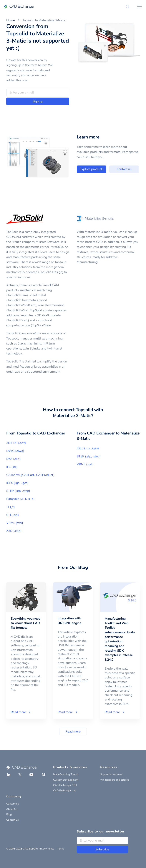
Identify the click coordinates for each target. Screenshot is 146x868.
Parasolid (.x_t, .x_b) (20, 499)
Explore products (104, 169)
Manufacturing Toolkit (66, 774)
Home (11, 20)
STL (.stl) (13, 515)
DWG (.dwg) (15, 451)
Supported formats (111, 774)
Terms (61, 849)
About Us (12, 809)
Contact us (13, 820)
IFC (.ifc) (12, 467)
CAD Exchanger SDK (65, 785)
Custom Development (66, 780)
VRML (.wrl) (15, 523)
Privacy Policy (46, 849)
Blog (9, 814)
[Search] (127, 7)
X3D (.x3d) (14, 531)
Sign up (38, 101)
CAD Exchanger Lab (65, 791)
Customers (13, 804)
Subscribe (102, 849)
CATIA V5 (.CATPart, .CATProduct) (30, 475)
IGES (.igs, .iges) (17, 483)
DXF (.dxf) (13, 459)
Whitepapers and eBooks (115, 780)
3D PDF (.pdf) (16, 443)
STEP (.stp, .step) (18, 491)
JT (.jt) (10, 507)
